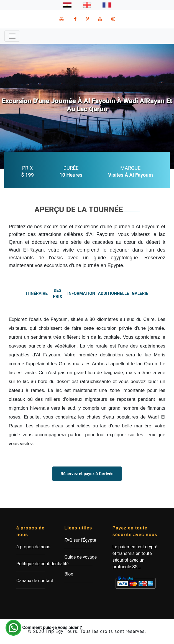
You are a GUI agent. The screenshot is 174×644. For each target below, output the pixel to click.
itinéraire (37, 293)
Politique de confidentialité (43, 564)
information (81, 293)
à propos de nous (33, 547)
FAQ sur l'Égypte (80, 540)
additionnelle (114, 293)
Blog (69, 574)
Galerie (140, 293)
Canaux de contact (35, 581)
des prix (57, 294)
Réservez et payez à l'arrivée (87, 474)
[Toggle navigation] (12, 36)
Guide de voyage (80, 557)
